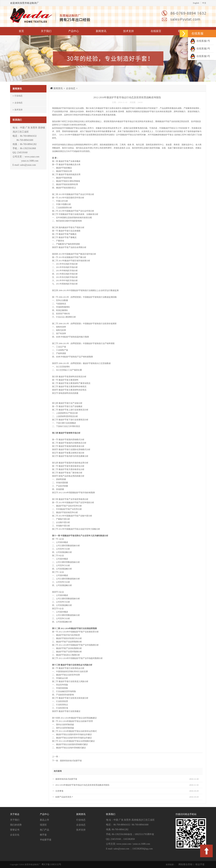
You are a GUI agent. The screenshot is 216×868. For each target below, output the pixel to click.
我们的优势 (16, 825)
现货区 (43, 825)
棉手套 (43, 835)
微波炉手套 (61, 108)
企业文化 (15, 835)
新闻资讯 (101, 31)
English (196, 3)
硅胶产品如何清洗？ (64, 797)
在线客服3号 (200, 56)
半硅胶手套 (46, 840)
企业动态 (19, 103)
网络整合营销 (185, 864)
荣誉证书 (15, 830)
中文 (204, 3)
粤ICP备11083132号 (51, 864)
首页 (21, 31)
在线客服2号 (200, 49)
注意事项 (59, 791)
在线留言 (156, 31)
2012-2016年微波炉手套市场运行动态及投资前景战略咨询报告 (83, 785)
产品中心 (74, 31)
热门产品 (44, 830)
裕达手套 (200, 864)
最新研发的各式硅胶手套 (71, 761)
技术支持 (129, 31)
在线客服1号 (200, 41)
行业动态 (19, 96)
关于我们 (46, 31)
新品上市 (44, 820)
